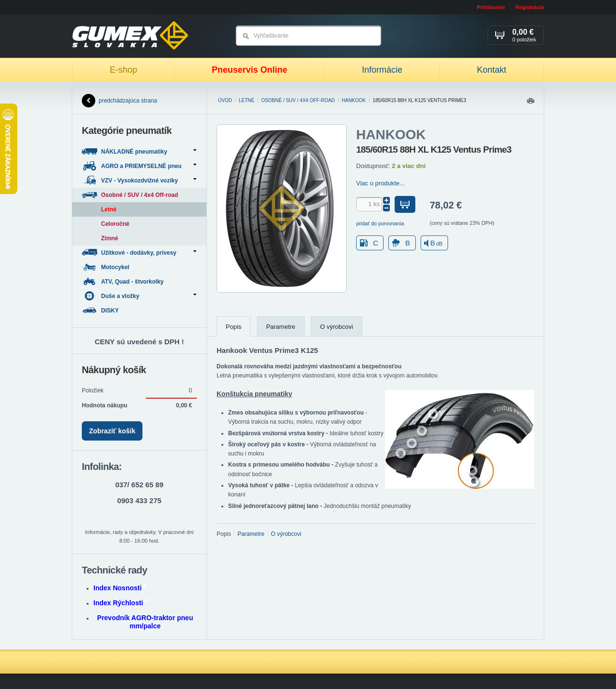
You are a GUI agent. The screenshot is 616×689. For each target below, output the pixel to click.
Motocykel (106, 267)
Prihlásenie (491, 7)
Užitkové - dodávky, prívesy (139, 253)
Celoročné (115, 224)
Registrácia (530, 7)
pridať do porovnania (380, 223)
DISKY (101, 310)
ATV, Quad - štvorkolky (123, 281)
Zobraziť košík (112, 431)
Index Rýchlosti (121, 603)
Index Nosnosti (120, 588)
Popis (234, 327)
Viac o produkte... (380, 183)
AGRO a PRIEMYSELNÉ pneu (139, 166)
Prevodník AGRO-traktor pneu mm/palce (145, 622)
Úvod (225, 100)
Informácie (382, 70)
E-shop (123, 70)
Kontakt (492, 70)
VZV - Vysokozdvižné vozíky (139, 180)
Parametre (281, 327)
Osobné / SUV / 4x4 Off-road (298, 100)
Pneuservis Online (250, 70)
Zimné (109, 238)
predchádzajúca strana (119, 101)
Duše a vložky (139, 296)
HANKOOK (354, 100)
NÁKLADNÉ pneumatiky (139, 151)
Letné (246, 100)
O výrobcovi (337, 327)
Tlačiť (530, 103)
